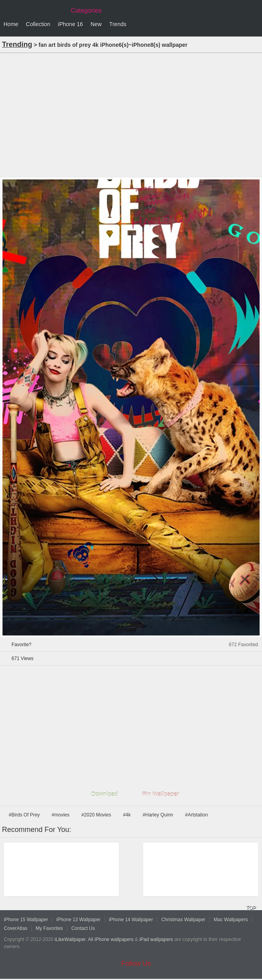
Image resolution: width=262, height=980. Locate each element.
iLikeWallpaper (70, 940)
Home (11, 24)
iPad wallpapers (156, 940)
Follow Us (136, 964)
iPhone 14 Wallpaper (131, 920)
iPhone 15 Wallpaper (26, 920)
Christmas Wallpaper (183, 920)
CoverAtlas (16, 928)
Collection (38, 24)
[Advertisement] (131, 114)
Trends (118, 24)
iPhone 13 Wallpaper (79, 920)
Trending (17, 44)
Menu (254, 25)
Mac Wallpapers (231, 920)
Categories (86, 11)
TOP (251, 908)
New (96, 24)
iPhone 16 (71, 24)
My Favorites (49, 928)
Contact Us (83, 928)
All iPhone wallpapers (111, 940)
